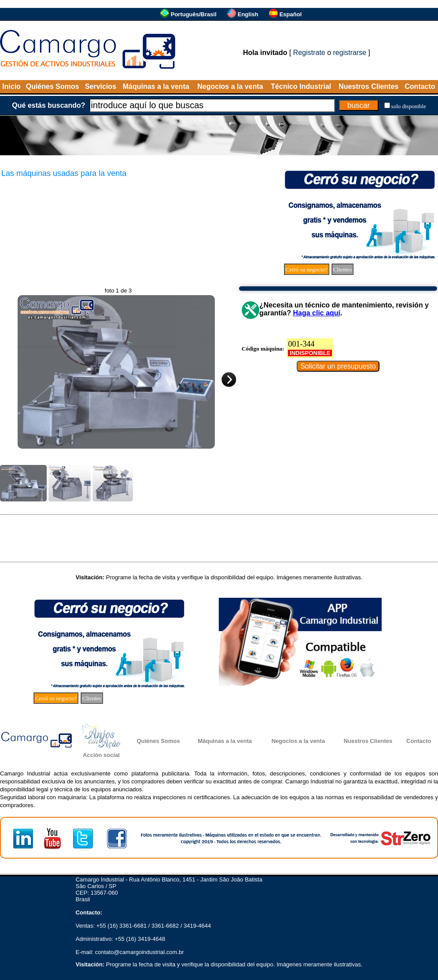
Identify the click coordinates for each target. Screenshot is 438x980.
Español (291, 14)
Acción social (101, 755)
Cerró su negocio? (307, 269)
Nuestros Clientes (368, 86)
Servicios (101, 86)
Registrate (309, 53)
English (248, 14)
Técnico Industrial (301, 86)
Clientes (343, 269)
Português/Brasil (194, 14)
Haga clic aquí (317, 313)
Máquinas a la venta (156, 86)
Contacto (420, 86)
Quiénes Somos (53, 86)
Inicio (11, 86)
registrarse (350, 53)
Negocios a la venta (230, 86)
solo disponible (409, 106)
